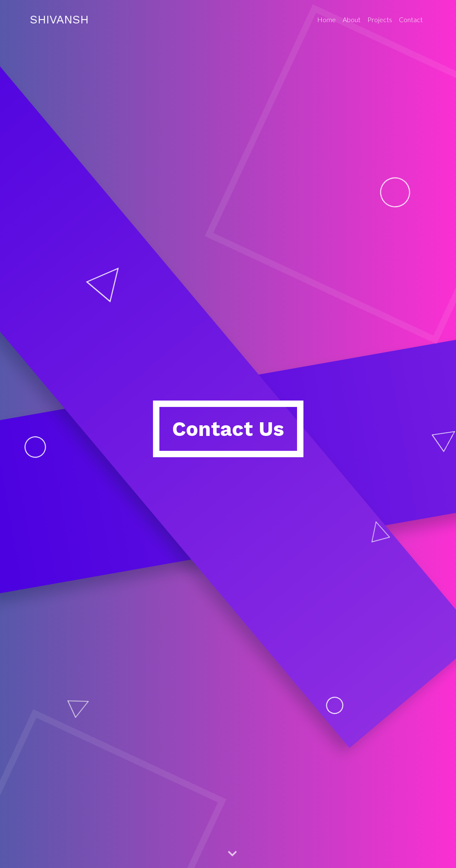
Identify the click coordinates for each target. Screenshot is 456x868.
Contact (411, 19)
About (352, 19)
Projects (380, 19)
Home (326, 19)
